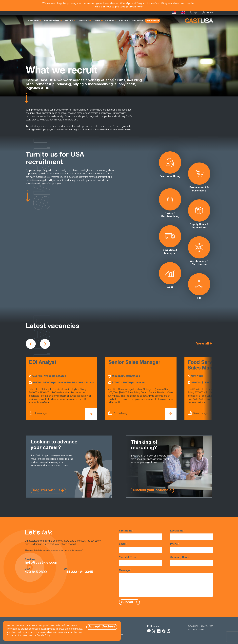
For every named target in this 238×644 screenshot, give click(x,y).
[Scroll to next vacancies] (45, 344)
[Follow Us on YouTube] (149, 631)
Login (194, 13)
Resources (124, 21)
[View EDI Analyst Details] (91, 414)
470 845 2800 (36, 572)
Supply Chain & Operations (199, 214)
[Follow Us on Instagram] (169, 631)
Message (166, 583)
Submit (128, 602)
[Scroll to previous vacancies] (31, 344)
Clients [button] (97, 21)
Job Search (138, 21)
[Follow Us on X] (154, 631)
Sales (170, 275)
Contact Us (151, 21)
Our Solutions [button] (32, 21)
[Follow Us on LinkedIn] (159, 631)
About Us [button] (110, 21)
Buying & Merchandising (170, 203)
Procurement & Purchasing (199, 177)
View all (202, 344)
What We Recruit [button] (52, 21)
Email (140, 548)
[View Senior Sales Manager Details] (171, 414)
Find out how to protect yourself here (119, 7)
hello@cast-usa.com (42, 563)
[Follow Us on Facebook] (164, 631)
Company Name (192, 561)
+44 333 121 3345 (78, 572)
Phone (192, 548)
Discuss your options (151, 490)
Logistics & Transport (170, 240)
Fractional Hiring (170, 165)
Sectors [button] (69, 21)
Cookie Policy (44, 636)
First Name (140, 535)
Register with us (47, 491)
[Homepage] (174, 13)
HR (199, 286)
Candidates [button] (83, 21)
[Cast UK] (183, 13)
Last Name (192, 535)
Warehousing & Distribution (199, 251)
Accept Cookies (102, 627)
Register (208, 13)
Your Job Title (140, 561)
